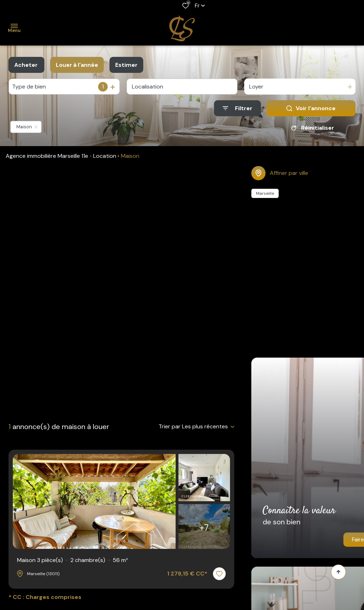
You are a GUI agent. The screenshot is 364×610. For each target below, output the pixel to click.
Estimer (126, 65)
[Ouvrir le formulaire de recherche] (237, 108)
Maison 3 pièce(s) (73, 560)
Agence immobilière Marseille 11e (47, 156)
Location (105, 156)
